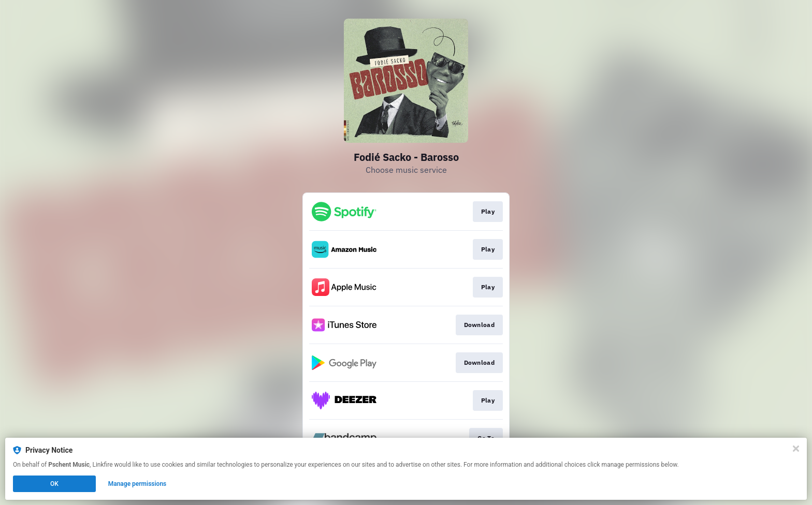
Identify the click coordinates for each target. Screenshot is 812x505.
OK (54, 484)
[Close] (796, 449)
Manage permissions (137, 484)
